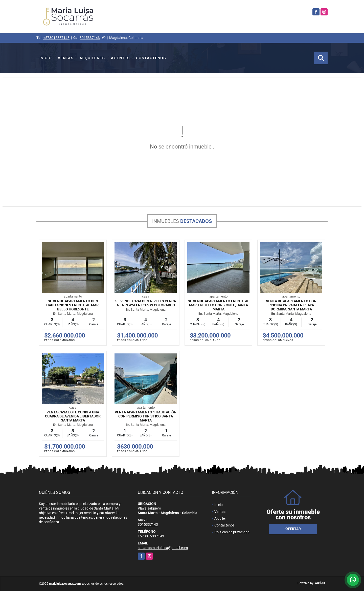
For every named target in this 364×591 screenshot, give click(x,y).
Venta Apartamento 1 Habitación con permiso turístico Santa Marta (146, 416)
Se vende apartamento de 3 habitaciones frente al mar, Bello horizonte (73, 305)
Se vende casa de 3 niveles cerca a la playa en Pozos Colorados (146, 303)
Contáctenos (151, 58)
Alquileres (92, 58)
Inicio (46, 58)
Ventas (66, 58)
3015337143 (90, 38)
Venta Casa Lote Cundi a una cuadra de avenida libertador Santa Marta (73, 416)
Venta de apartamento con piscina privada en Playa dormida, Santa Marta (291, 305)
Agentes (120, 58)
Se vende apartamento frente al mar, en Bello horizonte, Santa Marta (219, 305)
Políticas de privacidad (232, 532)
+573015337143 (56, 38)
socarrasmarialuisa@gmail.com (163, 548)
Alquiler (220, 518)
